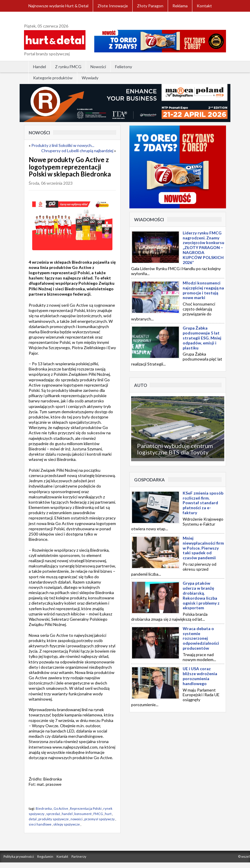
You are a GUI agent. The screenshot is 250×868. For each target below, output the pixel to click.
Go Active (61, 808)
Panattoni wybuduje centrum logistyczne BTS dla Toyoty (175, 449)
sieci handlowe (40, 824)
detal (33, 819)
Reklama (180, 6)
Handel (40, 67)
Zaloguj (35, 17)
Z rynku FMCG (68, 67)
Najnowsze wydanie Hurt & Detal (58, 6)
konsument (83, 814)
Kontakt (204, 6)
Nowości (98, 67)
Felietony (124, 67)
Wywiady (90, 78)
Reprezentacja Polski (86, 808)
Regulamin (45, 856)
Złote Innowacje (113, 6)
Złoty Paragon (150, 6)
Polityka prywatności (19, 856)
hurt (108, 814)
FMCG (98, 814)
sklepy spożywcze (67, 824)
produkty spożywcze (54, 819)
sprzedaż (53, 814)
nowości (77, 819)
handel (67, 814)
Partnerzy (79, 856)
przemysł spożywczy (100, 819)
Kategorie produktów (53, 78)
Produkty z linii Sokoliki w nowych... (63, 145)
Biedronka (44, 808)
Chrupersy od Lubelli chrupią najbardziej (77, 151)
